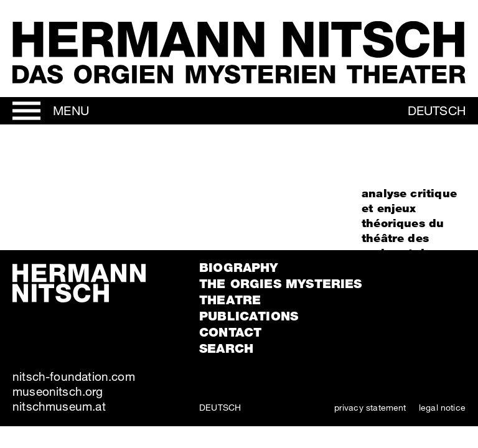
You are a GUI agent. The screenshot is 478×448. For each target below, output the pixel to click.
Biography (239, 268)
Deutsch (437, 110)
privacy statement (370, 407)
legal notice (442, 407)
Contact (230, 332)
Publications (249, 316)
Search (226, 348)
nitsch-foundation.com (74, 376)
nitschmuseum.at (59, 406)
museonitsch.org (58, 391)
